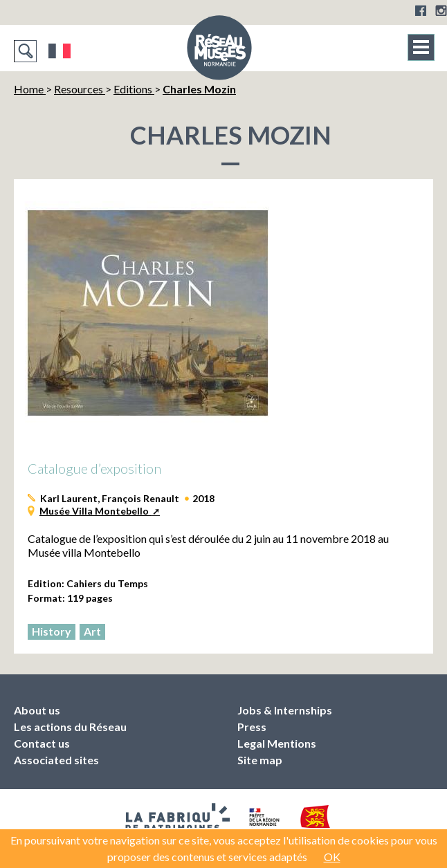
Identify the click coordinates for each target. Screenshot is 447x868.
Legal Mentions (277, 743)
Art (92, 631)
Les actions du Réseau (70, 727)
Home (30, 89)
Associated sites (56, 760)
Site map (260, 760)
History (52, 631)
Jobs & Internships (285, 710)
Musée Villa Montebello (95, 511)
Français (60, 51)
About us (37, 710)
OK (332, 857)
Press (252, 727)
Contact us (42, 743)
